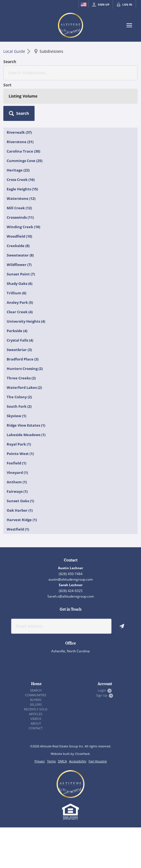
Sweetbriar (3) (19, 350)
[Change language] (84, 4)
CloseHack (82, 754)
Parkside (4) (17, 331)
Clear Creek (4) (20, 312)
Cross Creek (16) (21, 180)
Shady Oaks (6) (20, 283)
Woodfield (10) (19, 236)
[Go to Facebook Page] (58, 669)
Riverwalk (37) (19, 132)
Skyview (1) (16, 416)
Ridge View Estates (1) (26, 425)
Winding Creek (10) (23, 227)
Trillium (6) (16, 293)
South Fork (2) (19, 406)
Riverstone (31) (20, 142)
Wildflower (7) (19, 265)
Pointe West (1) (20, 454)
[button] (19, 113)
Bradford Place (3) (23, 359)
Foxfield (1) (16, 463)
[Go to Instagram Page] (70, 669)
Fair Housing (98, 761)
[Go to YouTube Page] (83, 669)
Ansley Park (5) (20, 302)
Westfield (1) (18, 529)
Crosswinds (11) (20, 217)
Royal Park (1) (19, 444)
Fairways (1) (17, 491)
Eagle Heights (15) (22, 189)
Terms (51, 761)
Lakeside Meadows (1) (26, 435)
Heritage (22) (18, 170)
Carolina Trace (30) (23, 151)
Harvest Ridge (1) (22, 520)
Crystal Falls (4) (20, 340)
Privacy (40, 761)
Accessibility (78, 761)
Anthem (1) (17, 482)
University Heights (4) (26, 321)
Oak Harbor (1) (20, 510)
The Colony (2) (19, 397)
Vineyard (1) (17, 472)
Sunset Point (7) (21, 274)
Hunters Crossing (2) (25, 369)
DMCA (62, 761)
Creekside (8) (18, 246)
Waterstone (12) (21, 198)
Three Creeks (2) (21, 378)
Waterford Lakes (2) (24, 387)
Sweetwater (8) (20, 255)
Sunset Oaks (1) (20, 501)
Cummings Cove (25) (25, 161)
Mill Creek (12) (19, 208)
